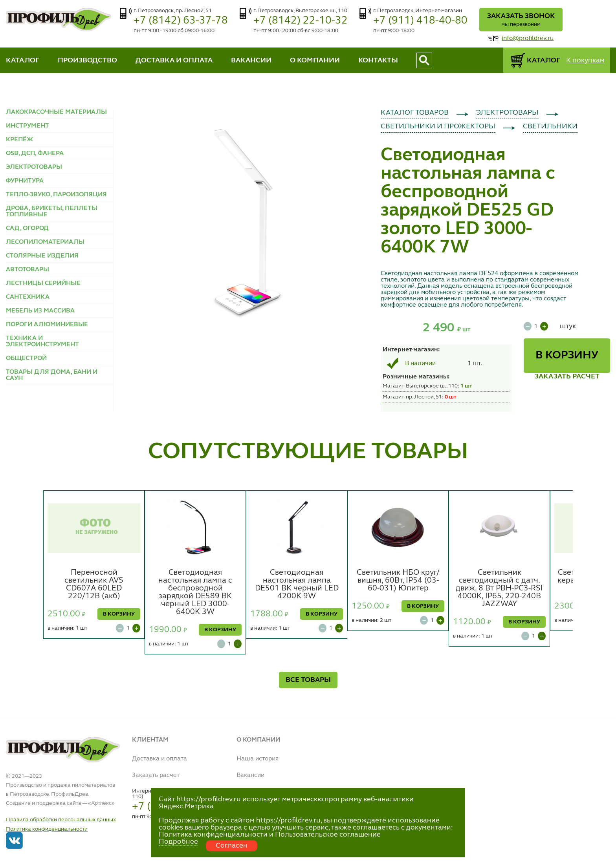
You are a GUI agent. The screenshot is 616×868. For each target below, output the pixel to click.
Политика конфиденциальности (47, 829)
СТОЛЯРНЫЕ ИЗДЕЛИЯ (42, 256)
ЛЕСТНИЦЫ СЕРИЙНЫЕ (43, 283)
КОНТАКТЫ (378, 60)
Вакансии (250, 775)
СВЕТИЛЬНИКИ (550, 126)
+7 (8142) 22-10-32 (301, 21)
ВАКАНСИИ (251, 60)
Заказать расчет (156, 775)
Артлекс (101, 803)
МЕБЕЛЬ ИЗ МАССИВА (40, 311)
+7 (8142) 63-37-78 (181, 21)
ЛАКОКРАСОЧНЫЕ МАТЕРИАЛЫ (56, 112)
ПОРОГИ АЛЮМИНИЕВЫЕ (47, 325)
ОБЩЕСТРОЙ (26, 358)
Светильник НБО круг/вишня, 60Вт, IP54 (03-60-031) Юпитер (398, 581)
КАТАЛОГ (23, 60)
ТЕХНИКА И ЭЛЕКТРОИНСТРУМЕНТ (42, 342)
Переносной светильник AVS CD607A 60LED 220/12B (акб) (94, 585)
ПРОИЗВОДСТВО (87, 60)
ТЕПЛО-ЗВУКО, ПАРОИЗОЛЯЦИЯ (56, 195)
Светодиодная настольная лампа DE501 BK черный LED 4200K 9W (297, 585)
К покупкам (585, 60)
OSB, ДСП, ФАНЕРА (35, 153)
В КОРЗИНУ (567, 356)
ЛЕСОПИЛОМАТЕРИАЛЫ (45, 242)
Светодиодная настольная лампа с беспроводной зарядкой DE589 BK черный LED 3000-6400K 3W (195, 592)
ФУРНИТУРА (25, 181)
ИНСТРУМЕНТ (27, 126)
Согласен (232, 846)
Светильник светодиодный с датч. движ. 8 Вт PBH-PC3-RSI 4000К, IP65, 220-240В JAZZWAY (499, 588)
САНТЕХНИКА (28, 297)
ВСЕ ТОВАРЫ (308, 680)
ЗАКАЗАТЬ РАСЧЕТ (567, 376)
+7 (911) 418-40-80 (420, 21)
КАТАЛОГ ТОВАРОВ (415, 113)
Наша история (258, 759)
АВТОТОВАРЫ (27, 270)
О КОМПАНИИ (315, 60)
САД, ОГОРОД (27, 228)
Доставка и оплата (159, 759)
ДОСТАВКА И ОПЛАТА (174, 60)
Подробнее (178, 842)
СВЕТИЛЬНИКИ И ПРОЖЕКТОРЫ (438, 126)
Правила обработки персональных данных (61, 820)
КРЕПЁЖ (19, 140)
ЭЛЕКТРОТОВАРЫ (34, 167)
